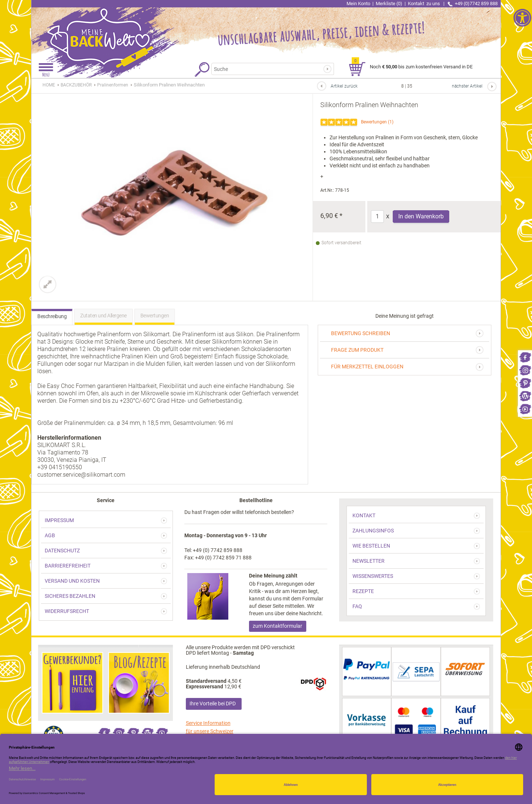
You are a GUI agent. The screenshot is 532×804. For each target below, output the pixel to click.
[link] (525, 357)
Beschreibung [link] (52, 316)
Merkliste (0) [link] (389, 4)
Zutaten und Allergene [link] (103, 316)
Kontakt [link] (424, 4)
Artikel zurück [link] (344, 86)
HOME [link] (49, 85)
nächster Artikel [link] (467, 86)
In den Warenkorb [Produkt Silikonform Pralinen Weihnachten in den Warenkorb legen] (421, 216)
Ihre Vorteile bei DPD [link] (213, 703)
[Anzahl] (377, 217)
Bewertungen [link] (374, 122)
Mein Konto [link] (358, 4)
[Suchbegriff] (269, 69)
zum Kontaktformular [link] (277, 626)
